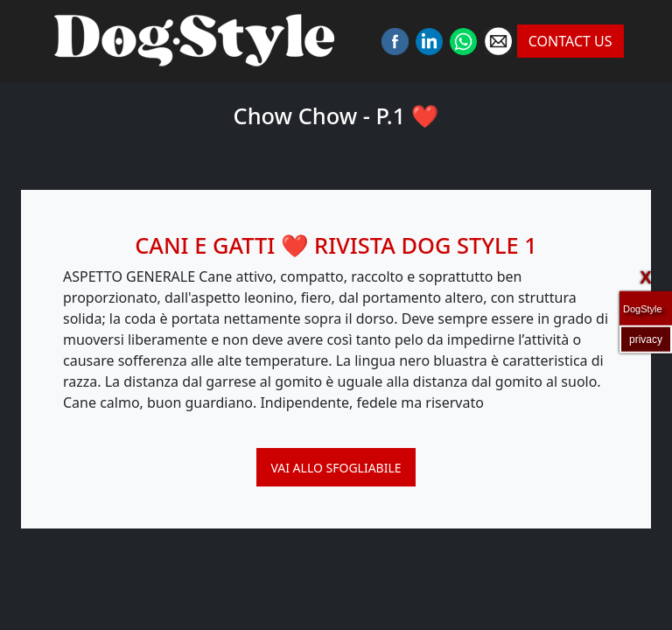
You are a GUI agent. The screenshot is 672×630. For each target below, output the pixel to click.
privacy (646, 339)
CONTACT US (570, 41)
